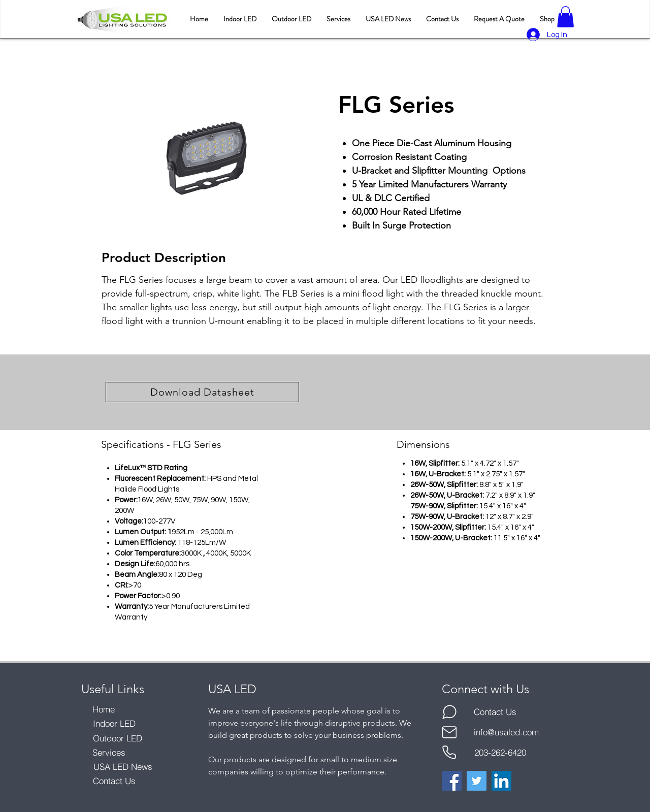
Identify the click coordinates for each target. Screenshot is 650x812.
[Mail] (449, 732)
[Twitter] (477, 781)
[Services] (109, 753)
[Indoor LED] (114, 724)
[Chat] (449, 712)
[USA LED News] (123, 767)
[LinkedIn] (501, 781)
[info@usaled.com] (506, 732)
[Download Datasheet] (202, 392)
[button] (565, 17)
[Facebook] (452, 781)
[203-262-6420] (500, 753)
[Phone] (449, 753)
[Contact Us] (114, 781)
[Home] (103, 709)
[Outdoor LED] (118, 738)
